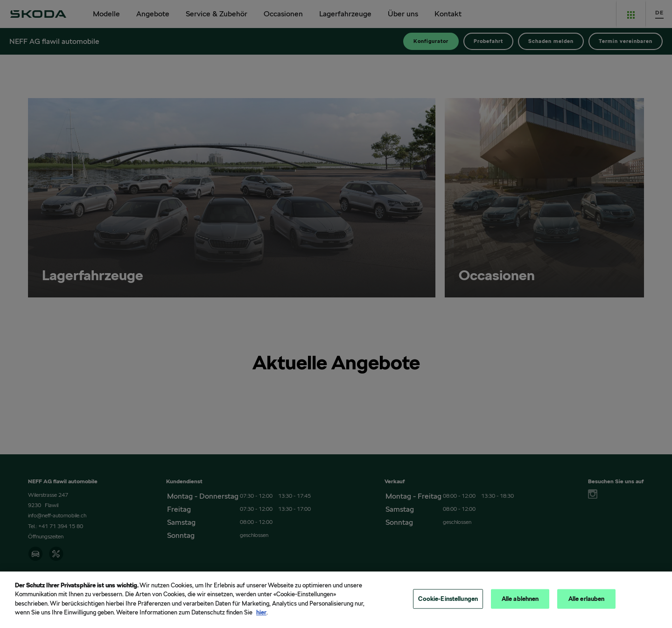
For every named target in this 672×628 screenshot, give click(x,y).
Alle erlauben (587, 602)
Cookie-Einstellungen (448, 602)
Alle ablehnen (520, 602)
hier (261, 616)
